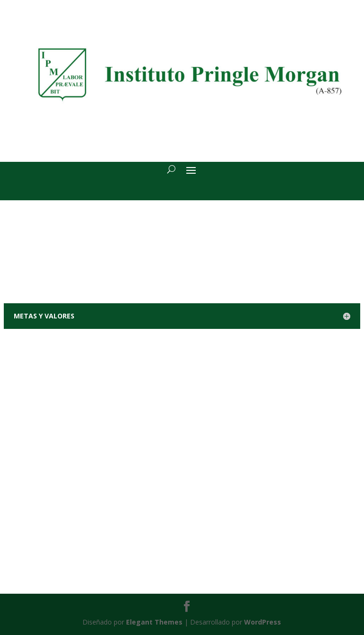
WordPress (263, 622)
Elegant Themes (154, 622)
